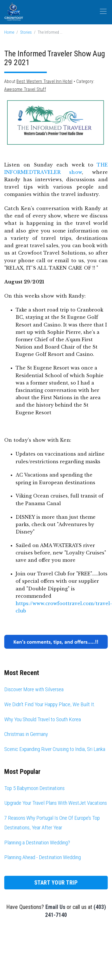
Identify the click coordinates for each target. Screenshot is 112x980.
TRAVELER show (58, 172)
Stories (26, 32)
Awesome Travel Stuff (25, 89)
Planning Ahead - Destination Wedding (43, 857)
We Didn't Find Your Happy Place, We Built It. (50, 704)
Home (9, 32)
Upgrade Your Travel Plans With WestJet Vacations (56, 803)
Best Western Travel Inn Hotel (44, 81)
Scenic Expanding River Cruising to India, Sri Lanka (55, 749)
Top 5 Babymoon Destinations (34, 788)
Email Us (55, 907)
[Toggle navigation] (103, 11)
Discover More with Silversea (34, 689)
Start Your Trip (56, 883)
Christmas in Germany (26, 734)
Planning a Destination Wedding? (37, 843)
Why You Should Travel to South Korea (43, 719)
